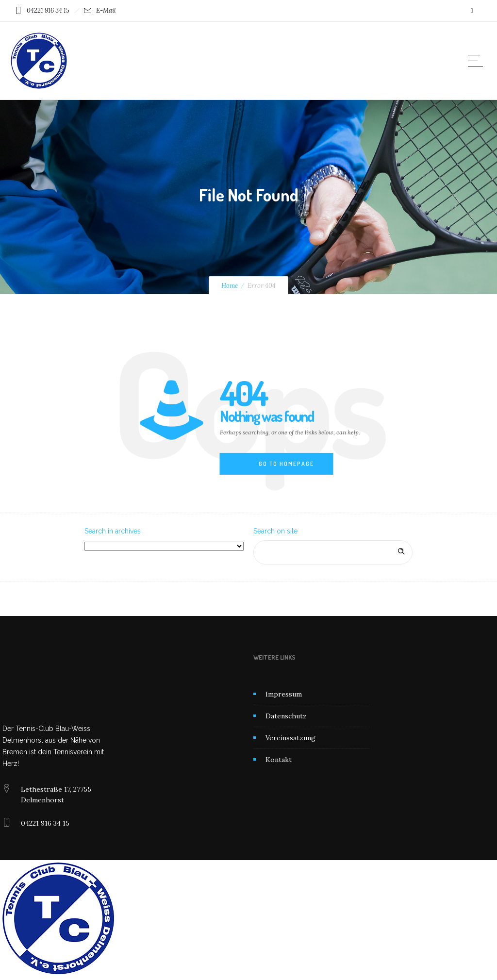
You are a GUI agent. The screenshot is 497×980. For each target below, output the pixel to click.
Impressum (284, 694)
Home (230, 286)
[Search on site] (333, 552)
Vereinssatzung (290, 738)
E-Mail (106, 10)
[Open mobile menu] (478, 61)
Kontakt (279, 760)
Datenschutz (286, 716)
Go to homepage (286, 464)
